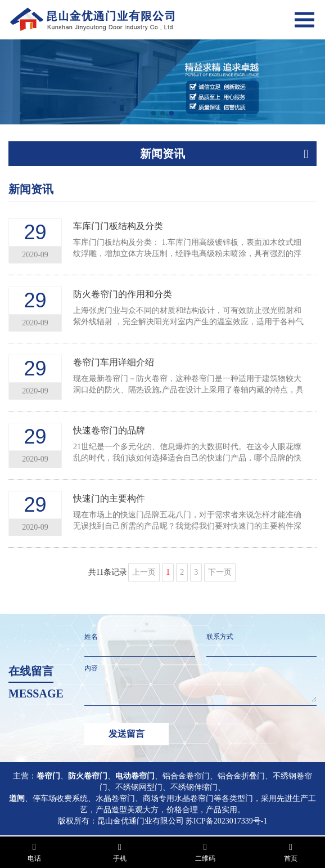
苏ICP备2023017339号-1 (226, 821)
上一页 (144, 572)
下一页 (220, 572)
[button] (154, 113)
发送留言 (127, 734)
